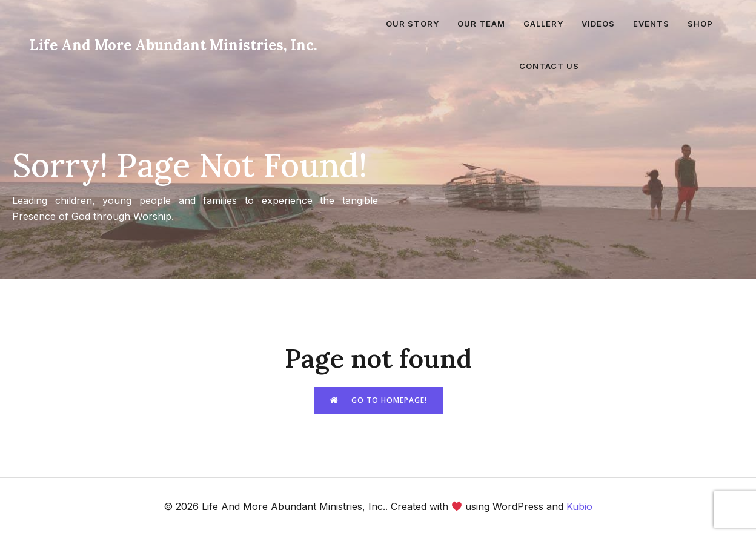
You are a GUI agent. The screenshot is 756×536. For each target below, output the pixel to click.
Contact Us (549, 66)
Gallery (543, 24)
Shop (700, 24)
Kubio (579, 506)
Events (651, 24)
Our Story (413, 24)
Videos (598, 24)
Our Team (481, 24)
